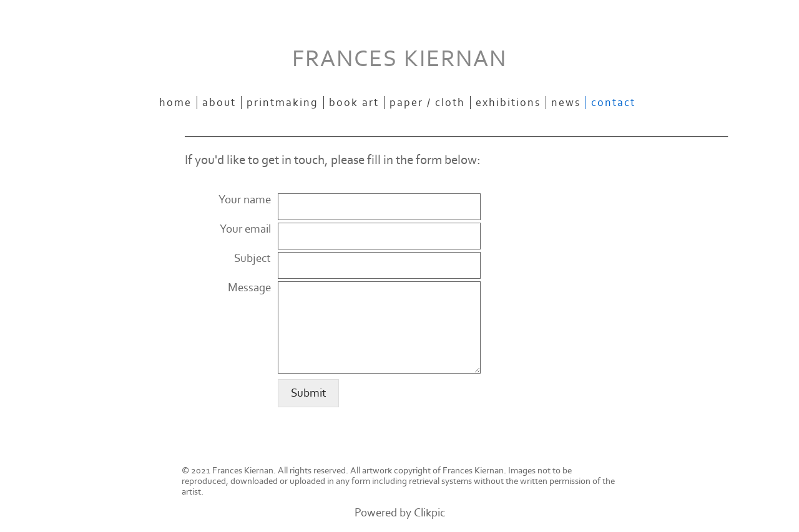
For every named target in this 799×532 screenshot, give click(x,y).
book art (354, 103)
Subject (252, 259)
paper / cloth (427, 103)
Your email (245, 229)
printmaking (282, 103)
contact (613, 103)
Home (175, 103)
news (566, 103)
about (219, 103)
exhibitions (508, 103)
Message (249, 288)
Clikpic (429, 513)
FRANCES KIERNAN (399, 59)
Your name (245, 200)
